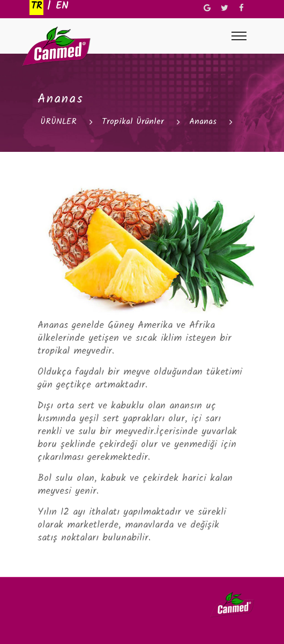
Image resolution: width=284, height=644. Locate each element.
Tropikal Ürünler (133, 122)
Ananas (203, 122)
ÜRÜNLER (58, 122)
